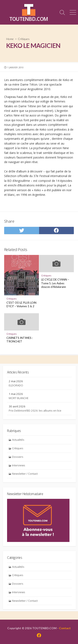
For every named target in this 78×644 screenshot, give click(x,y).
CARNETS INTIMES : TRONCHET (20, 340)
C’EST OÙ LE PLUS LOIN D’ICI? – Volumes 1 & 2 (21, 305)
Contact (65, 628)
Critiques (24, 39)
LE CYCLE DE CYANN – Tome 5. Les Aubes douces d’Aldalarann (55, 283)
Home (10, 39)
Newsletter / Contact (25, 474)
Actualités (18, 440)
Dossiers (18, 457)
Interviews (19, 465)
